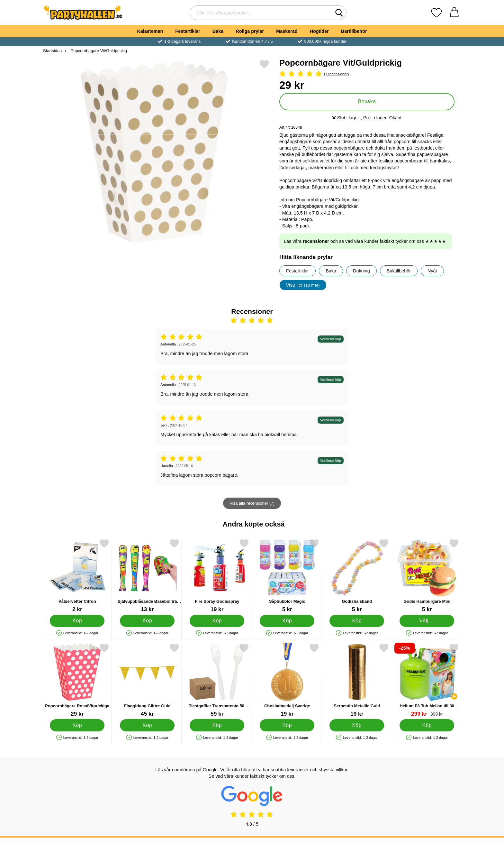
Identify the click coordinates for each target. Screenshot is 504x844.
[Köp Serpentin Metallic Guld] (357, 725)
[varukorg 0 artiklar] (454, 13)
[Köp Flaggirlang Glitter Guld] (147, 725)
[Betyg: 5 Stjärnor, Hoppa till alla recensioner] (367, 74)
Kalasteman (150, 31)
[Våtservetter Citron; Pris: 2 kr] (77, 576)
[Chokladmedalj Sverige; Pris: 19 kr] (287, 680)
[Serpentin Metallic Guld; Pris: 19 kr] (357, 680)
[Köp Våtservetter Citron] (77, 621)
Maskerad (287, 31)
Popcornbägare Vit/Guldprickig (98, 51)
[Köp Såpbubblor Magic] (287, 621)
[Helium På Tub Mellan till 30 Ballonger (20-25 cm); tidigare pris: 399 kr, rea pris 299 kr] (427, 680)
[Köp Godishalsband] (357, 621)
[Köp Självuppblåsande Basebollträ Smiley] (147, 621)
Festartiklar (188, 31)
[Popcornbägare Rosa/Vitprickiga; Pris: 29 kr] (77, 680)
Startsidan (52, 51)
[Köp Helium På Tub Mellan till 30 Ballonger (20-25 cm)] (427, 725)
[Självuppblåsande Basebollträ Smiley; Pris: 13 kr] (147, 576)
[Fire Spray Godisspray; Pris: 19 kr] (217, 576)
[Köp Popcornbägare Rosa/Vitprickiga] (77, 725)
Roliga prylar (250, 31)
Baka (218, 31)
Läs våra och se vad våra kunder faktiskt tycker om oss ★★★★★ (365, 241)
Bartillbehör (354, 31)
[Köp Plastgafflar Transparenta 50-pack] (217, 725)
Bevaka (367, 101)
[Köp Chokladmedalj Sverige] (287, 725)
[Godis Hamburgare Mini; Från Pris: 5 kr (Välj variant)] (427, 576)
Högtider (319, 31)
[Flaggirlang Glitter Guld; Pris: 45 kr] (147, 680)
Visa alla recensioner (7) (252, 503)
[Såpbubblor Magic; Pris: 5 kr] (287, 576)
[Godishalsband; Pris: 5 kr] (357, 576)
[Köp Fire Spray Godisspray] (217, 621)
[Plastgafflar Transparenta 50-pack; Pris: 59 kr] (217, 680)
